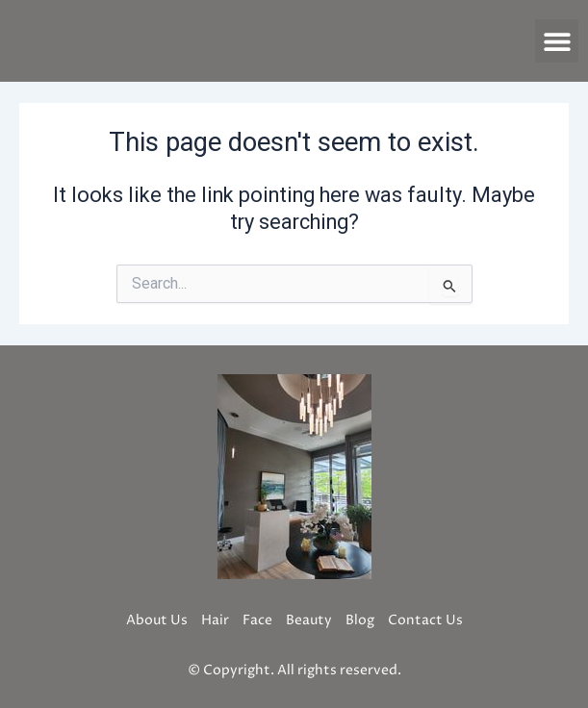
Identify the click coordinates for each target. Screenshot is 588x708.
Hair (215, 620)
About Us (157, 620)
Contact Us (425, 620)
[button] (557, 41)
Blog (360, 620)
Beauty (309, 620)
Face (257, 620)
